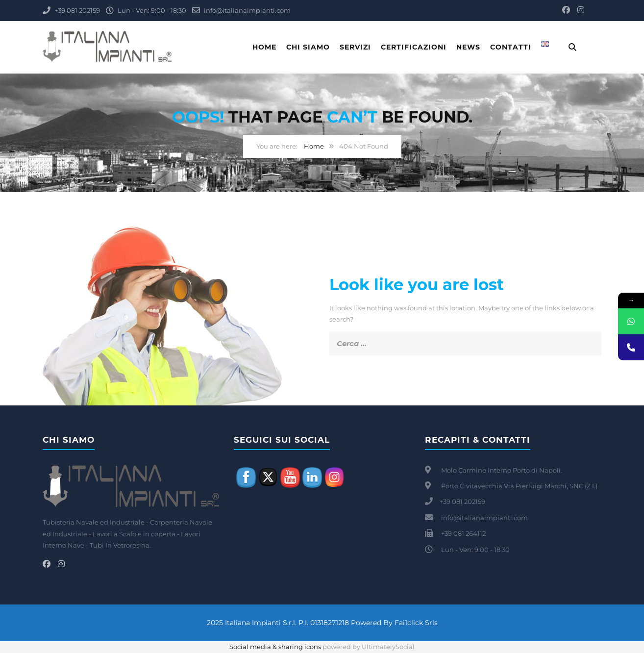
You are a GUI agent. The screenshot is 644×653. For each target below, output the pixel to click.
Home (264, 47)
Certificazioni (414, 47)
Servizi (355, 47)
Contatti (511, 47)
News (468, 47)
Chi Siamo (308, 47)
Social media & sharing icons (276, 647)
